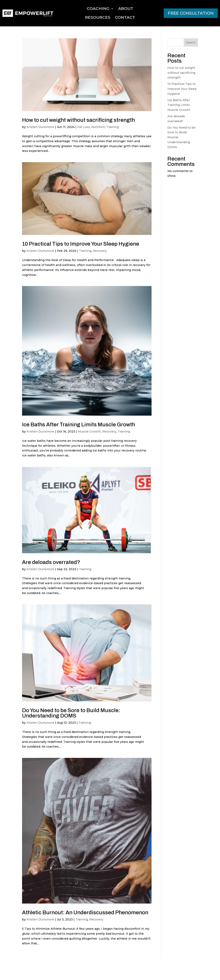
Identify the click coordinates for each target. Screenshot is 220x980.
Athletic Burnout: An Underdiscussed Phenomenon (85, 912)
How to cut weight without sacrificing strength (78, 120)
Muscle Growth (89, 431)
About (126, 9)
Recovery (100, 251)
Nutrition (98, 127)
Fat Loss (84, 127)
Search (191, 42)
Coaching (98, 9)
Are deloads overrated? (51, 562)
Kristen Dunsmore (40, 127)
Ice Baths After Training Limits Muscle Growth (79, 424)
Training (113, 127)
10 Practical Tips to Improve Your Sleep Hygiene (81, 244)
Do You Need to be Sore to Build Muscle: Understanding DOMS (71, 713)
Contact (125, 17)
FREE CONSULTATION (191, 13)
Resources (98, 17)
